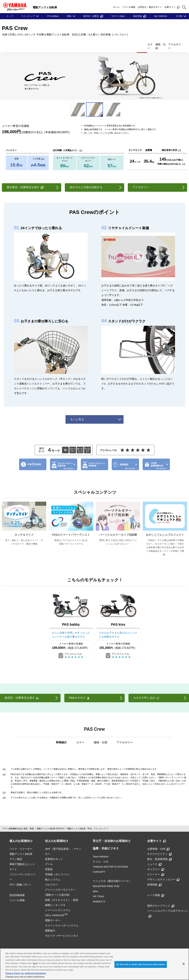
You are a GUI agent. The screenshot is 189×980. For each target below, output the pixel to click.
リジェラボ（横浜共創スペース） (112, 875)
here (35, 963)
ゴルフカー (51, 879)
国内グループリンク (161, 900)
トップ (10, 16)
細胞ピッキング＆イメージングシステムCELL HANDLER (58, 904)
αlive (95, 886)
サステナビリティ (159, 848)
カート (13, 864)
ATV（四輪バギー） (21, 879)
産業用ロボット (54, 853)
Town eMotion (101, 851)
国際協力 (50, 925)
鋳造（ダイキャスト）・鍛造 (62, 894)
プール (49, 859)
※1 (43, 153)
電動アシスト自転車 (21, 848)
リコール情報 (129, 7)
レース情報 (156, 889)
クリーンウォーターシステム (62, 920)
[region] (94, 964)
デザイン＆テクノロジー (163, 874)
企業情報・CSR (158, 843)
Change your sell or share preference (25, 977)
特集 (69, 16)
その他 (179, 16)
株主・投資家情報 (159, 853)
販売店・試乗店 (93, 16)
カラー (132, 44)
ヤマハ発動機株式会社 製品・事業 (18, 823)
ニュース (154, 859)
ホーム (116, 7)
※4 (184, 158)
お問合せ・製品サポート (150, 7)
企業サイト (172, 7)
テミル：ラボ (100, 856)
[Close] (184, 964)
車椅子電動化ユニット (22, 859)
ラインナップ (28, 16)
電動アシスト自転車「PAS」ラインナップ (87, 823)
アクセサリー (171, 44)
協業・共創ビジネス (106, 843)
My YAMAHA (161, 16)
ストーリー (156, 869)
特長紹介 (115, 44)
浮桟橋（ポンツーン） (58, 869)
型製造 (49, 864)
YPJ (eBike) (53, 16)
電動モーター (53, 915)
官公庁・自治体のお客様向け (112, 835)
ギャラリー (156, 864)
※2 (81, 145)
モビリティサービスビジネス (62, 930)
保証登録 (140, 16)
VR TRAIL (99, 891)
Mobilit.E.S (99, 896)
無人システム (53, 874)
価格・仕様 (149, 44)
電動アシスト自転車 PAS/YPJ (50, 823)
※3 (179, 145)
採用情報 (154, 879)
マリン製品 (16, 853)
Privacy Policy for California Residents (26, 973)
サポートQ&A (118, 16)
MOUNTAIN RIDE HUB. (106, 880)
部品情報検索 (17, 889)
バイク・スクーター (21, 843)
